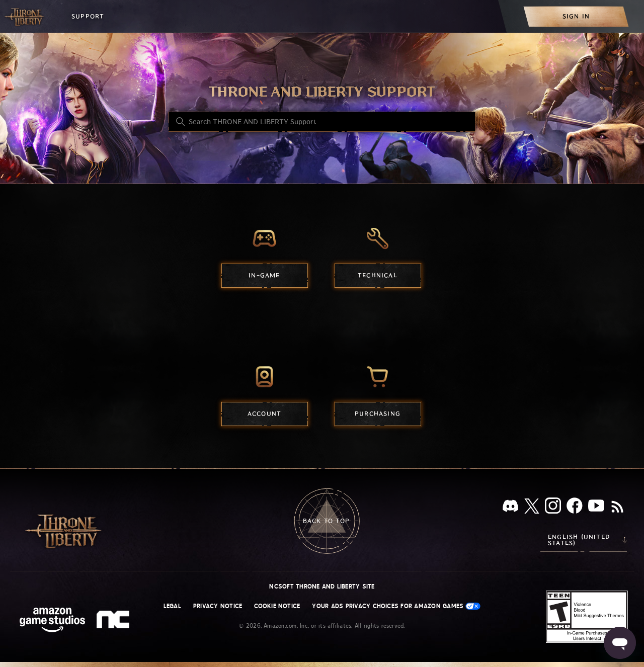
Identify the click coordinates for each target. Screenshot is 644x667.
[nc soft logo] (114, 622)
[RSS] (617, 508)
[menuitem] (576, 16)
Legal (172, 606)
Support (88, 16)
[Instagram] (553, 508)
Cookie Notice (277, 606)
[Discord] (510, 508)
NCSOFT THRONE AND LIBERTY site (322, 587)
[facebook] (575, 508)
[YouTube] (596, 508)
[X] (532, 508)
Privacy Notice (218, 606)
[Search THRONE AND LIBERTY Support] (322, 122)
